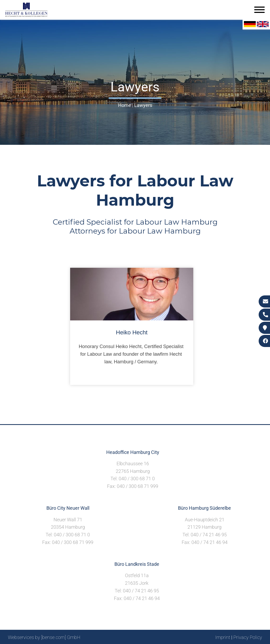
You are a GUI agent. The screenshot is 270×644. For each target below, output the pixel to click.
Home (125, 105)
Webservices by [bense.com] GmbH (44, 637)
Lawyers (143, 105)
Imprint (223, 637)
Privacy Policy (248, 637)
